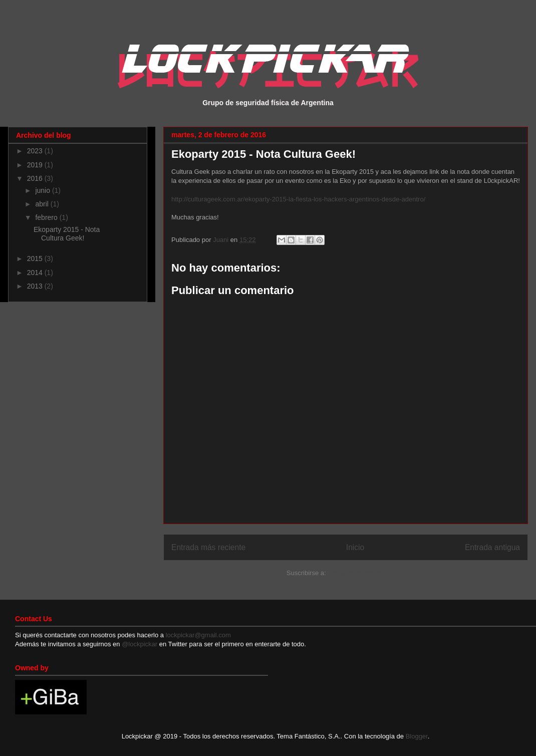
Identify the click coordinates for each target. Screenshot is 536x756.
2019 (36, 165)
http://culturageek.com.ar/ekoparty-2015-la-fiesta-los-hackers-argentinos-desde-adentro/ (298, 199)
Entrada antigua (492, 547)
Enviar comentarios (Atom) (366, 573)
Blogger (417, 736)
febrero (47, 217)
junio (43, 190)
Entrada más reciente (208, 547)
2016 (36, 178)
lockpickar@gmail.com (197, 635)
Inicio (355, 547)
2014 (36, 273)
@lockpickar (140, 644)
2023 (36, 151)
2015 (36, 259)
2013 (36, 286)
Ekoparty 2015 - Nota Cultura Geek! (67, 234)
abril (43, 204)
